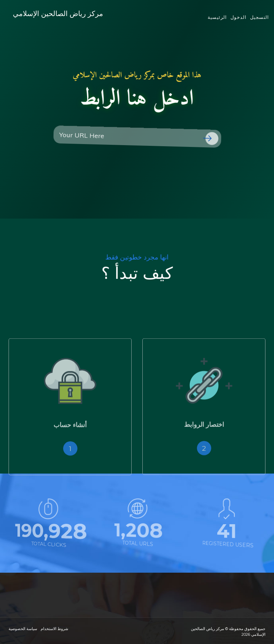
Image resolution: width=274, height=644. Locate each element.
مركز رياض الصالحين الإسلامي (65, 18)
